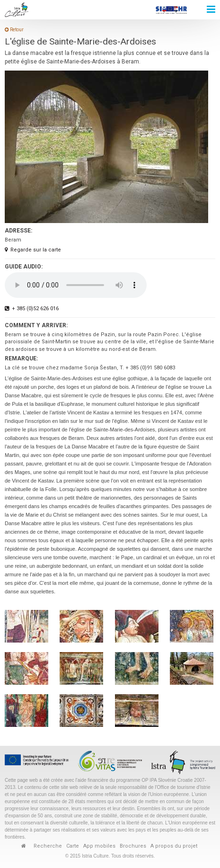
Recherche (48, 846)
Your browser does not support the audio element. (76, 285)
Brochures (133, 846)
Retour (14, 30)
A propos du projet (174, 846)
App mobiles (99, 846)
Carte (73, 846)
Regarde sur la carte (33, 250)
